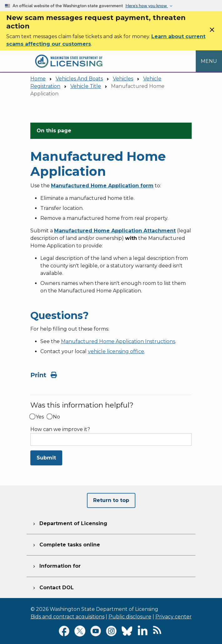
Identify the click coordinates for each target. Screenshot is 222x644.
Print (44, 375)
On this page (54, 131)
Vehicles (123, 79)
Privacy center (174, 617)
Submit (46, 458)
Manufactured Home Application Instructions (118, 341)
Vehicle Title (86, 86)
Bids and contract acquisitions (68, 617)
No (56, 417)
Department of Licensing (69, 523)
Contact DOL (53, 587)
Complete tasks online (66, 544)
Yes (40, 417)
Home (38, 79)
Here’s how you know (147, 6)
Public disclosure (130, 617)
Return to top (111, 500)
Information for (56, 565)
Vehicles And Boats (79, 79)
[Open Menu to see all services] (209, 61)
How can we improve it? (60, 429)
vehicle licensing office (116, 351)
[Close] (212, 32)
